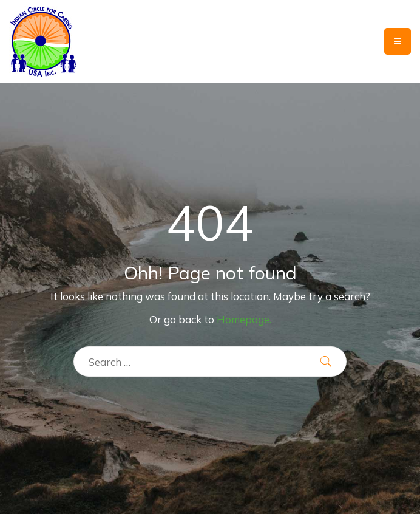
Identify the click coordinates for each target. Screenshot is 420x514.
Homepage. (244, 319)
